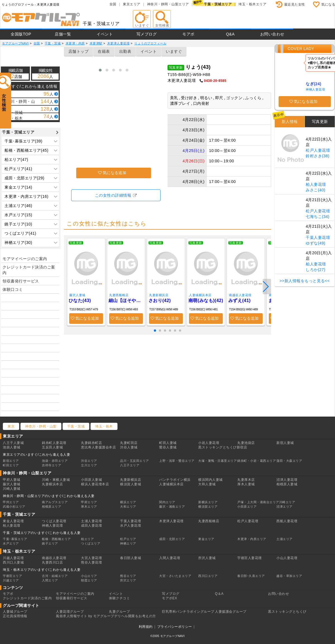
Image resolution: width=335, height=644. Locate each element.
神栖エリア (128, 543)
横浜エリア (128, 502)
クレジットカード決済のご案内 (29, 270)
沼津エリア (284, 507)
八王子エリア (130, 465)
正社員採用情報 (15, 616)
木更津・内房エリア (252, 539)
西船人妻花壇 (287, 521)
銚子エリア (50, 543)
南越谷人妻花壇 (240, 295)
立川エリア (89, 465)
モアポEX (170, 598)
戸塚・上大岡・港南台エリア (258, 502)
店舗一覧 (63, 34)
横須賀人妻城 (131, 484)
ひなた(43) (80, 300)
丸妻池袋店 (246, 443)
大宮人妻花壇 (91, 558)
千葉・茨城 (76, 426)
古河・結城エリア (55, 576)
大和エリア (128, 507)
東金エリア (206, 539)
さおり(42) (160, 300)
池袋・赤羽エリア (55, 461)
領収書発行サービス (21, 281)
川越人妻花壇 (13, 558)
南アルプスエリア (55, 502)
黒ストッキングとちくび (287, 612)
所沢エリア (128, 580)
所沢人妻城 (207, 558)
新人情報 (290, 122)
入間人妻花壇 (170, 558)
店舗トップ (79, 51)
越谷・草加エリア (289, 576)
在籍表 (104, 51)
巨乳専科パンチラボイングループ (188, 612)
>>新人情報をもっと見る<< (305, 281)
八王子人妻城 (13, 443)
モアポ (188, 34)
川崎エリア (287, 502)
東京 (11, 426)
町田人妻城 (168, 443)
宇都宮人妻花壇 (250, 558)
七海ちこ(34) (318, 217)
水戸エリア (11, 543)
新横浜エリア (208, 502)
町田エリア (11, 465)
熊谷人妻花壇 (91, 562)
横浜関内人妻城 (210, 480)
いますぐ (174, 51)
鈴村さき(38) (318, 156)
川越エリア (11, 580)
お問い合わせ (272, 34)
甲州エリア (11, 502)
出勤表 (125, 51)
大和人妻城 (207, 484)
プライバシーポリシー (175, 627)
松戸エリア (128, 539)
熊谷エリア (128, 576)
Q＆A (219, 594)
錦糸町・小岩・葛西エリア (257, 461)
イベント (105, 34)
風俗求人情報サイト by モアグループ (85, 616)
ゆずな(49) (315, 243)
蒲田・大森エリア (289, 461)
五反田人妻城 (52, 447)
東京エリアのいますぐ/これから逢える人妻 (36, 455)
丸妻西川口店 (52, 562)
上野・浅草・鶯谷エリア (177, 461)
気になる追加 (114, 173)
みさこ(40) (315, 190)
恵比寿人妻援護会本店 (98, 447)
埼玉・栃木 (104, 426)
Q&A (230, 34)
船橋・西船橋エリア (56, 539)
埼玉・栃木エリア (252, 4)
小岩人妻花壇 (209, 443)
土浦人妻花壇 (91, 521)
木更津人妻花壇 (171, 521)
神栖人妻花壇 (315, 89)
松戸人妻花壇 (318, 150)
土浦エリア (284, 539)
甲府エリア (89, 502)
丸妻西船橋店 (119, 295)
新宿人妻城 (285, 443)
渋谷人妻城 (129, 447)
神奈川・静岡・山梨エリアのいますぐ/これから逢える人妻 (49, 496)
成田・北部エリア (172, 539)
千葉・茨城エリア (218, 4)
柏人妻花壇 (316, 184)
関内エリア (167, 502)
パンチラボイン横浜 (175, 480)
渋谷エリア (89, 461)
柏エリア (87, 539)
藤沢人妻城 (77, 295)
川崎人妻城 (12, 489)
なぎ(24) (314, 84)
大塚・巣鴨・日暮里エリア (217, 461)
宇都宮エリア (12, 576)
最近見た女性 (295, 4)
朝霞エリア (89, 580)
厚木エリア (89, 507)
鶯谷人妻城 (168, 447)
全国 (113, 4)
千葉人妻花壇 (318, 237)
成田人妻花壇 (91, 526)
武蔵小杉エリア (14, 507)
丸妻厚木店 (246, 480)
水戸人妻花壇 (131, 526)
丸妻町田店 (129, 443)
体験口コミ (13, 289)
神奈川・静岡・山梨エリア (168, 4)
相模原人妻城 (287, 484)
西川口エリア (208, 576)
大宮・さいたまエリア (175, 576)
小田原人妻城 (91, 480)
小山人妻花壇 (287, 558)
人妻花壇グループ (70, 612)
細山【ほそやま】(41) (126, 300)
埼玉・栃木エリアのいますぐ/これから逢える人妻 (42, 570)
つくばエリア (91, 543)
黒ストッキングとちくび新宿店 (223, 447)
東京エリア (132, 4)
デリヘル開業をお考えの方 (135, 616)
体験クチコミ (119, 598)
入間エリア (50, 580)
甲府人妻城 (12, 480)
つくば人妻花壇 (54, 521)
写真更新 (320, 122)
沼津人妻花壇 (287, 480)
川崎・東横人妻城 (56, 480)
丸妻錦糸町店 (91, 443)
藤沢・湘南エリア (172, 507)
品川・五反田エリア (135, 461)
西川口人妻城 (13, 562)
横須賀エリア (208, 507)
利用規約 (146, 627)
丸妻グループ (119, 612)
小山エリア (89, 576)
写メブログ (147, 34)
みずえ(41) (240, 300)
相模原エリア (52, 507)
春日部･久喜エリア (251, 576)
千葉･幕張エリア (15, 539)
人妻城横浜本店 (200, 295)
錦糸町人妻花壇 (54, 443)
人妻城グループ (15, 612)
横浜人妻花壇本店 (95, 484)
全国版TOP (21, 34)
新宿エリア (11, 461)
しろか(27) (315, 270)
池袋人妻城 (12, 447)
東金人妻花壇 (13, 521)
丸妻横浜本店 (52, 484)
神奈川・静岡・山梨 (41, 426)
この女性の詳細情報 (113, 195)
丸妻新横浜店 (159, 295)
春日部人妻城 (131, 558)
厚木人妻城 (246, 484)
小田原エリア (247, 507)
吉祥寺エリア (52, 465)
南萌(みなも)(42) (206, 300)
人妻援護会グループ (231, 612)
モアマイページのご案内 (25, 259)
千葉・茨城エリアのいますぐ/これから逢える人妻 (42, 533)
